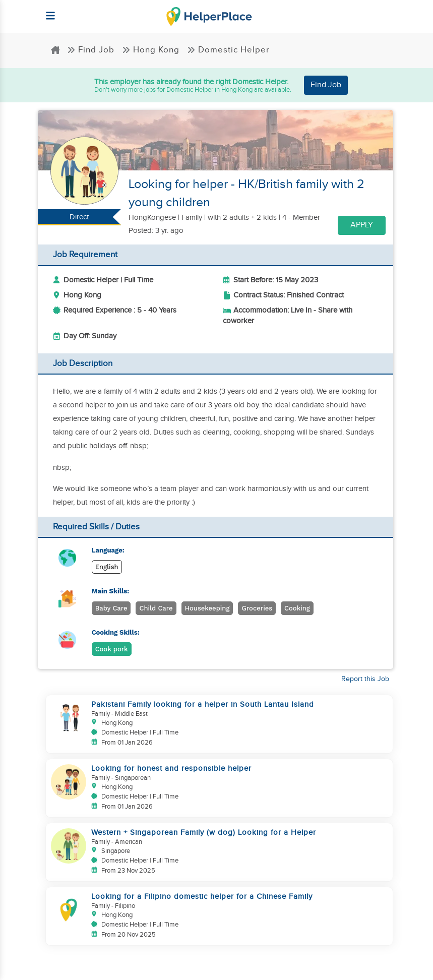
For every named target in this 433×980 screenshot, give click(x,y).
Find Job (91, 50)
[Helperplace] (46, 11)
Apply (362, 225)
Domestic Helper (228, 50)
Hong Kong (151, 50)
